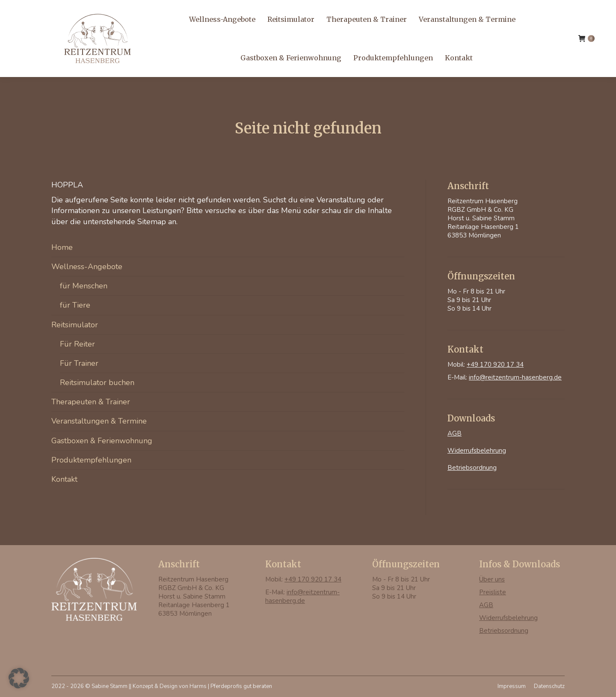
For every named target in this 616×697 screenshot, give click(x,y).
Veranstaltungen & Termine (99, 421)
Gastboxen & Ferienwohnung (102, 441)
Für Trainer (79, 363)
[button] (19, 678)
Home (62, 247)
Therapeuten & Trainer (91, 402)
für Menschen (84, 286)
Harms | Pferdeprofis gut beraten (231, 686)
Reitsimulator (75, 325)
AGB (455, 433)
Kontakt (64, 479)
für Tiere (75, 305)
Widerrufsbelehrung (477, 451)
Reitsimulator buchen (97, 383)
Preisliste (493, 592)
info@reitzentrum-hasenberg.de (129, 11)
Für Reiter (77, 344)
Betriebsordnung (472, 468)
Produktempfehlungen (91, 460)
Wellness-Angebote (87, 267)
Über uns (492, 579)
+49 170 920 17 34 (48, 11)
